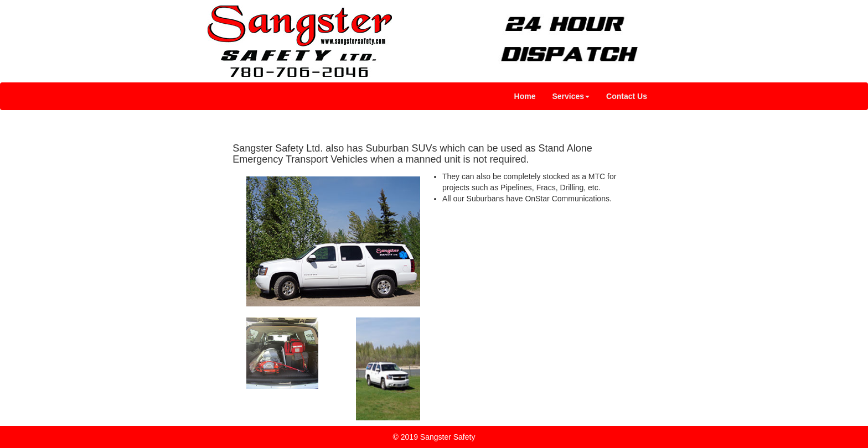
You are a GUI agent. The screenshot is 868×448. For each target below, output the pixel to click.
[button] (571, 96)
